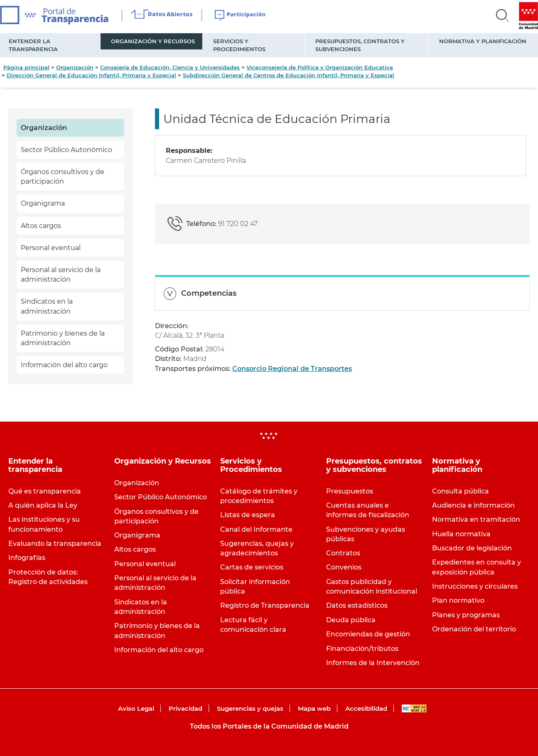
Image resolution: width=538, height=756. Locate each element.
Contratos (343, 553)
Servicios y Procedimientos (239, 45)
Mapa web (314, 708)
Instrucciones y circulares (475, 586)
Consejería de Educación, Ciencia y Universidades (170, 67)
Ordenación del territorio (474, 629)
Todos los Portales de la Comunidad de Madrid (269, 726)
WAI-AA (414, 708)
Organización (75, 67)
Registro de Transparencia (265, 605)
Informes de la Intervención (373, 663)
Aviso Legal (136, 708)
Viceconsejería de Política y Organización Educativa (320, 67)
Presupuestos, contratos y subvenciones (360, 45)
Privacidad (185, 708)
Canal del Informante (256, 529)
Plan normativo (458, 600)
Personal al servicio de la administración (61, 275)
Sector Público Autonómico (66, 150)
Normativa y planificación (483, 41)
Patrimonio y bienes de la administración (63, 338)
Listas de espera (248, 515)
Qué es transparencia (45, 491)
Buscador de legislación (472, 548)
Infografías (27, 558)
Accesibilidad (366, 708)
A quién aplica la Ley (43, 505)
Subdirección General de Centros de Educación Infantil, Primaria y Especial (289, 75)
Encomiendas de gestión (368, 634)
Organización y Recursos (153, 41)
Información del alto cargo (64, 365)
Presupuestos (350, 491)
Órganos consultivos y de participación (63, 177)
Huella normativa (461, 534)
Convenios (344, 567)
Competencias (209, 293)
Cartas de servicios (252, 567)
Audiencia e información (473, 505)
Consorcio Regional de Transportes (292, 369)
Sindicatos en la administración (47, 306)
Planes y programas (466, 615)
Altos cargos (41, 226)
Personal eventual (51, 248)
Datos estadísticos (357, 605)
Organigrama (43, 203)
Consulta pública (461, 491)
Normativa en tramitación (476, 519)
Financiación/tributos (362, 649)
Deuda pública (351, 620)
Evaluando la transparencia (55, 544)
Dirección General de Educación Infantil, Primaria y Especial (91, 75)
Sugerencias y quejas (250, 708)
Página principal (26, 67)
